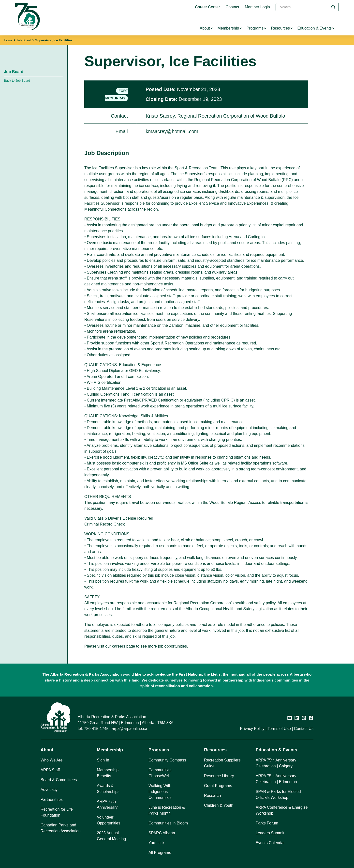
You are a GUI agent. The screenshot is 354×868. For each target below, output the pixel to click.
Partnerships (52, 799)
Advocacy (49, 790)
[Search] (307, 7)
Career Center (207, 7)
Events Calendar (270, 843)
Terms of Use (279, 729)
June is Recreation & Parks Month (167, 810)
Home (8, 40)
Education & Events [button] (276, 750)
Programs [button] (159, 750)
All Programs (160, 853)
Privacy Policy (252, 729)
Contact (232, 7)
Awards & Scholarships (108, 789)
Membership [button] (110, 750)
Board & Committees (59, 780)
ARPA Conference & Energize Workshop (282, 810)
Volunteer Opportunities (109, 820)
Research (212, 796)
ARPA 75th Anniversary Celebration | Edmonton (276, 779)
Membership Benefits (108, 773)
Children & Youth (219, 805)
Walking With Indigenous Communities (160, 792)
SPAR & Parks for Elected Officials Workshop (278, 795)
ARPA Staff (50, 770)
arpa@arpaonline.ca (130, 729)
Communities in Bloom (168, 823)
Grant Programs (218, 786)
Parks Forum (267, 823)
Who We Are (52, 760)
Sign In (103, 760)
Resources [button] (215, 750)
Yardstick (156, 843)
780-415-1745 (96, 729)
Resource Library (219, 776)
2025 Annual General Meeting (111, 836)
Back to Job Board (17, 81)
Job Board (24, 40)
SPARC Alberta (162, 833)
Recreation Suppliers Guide (222, 763)
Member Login (257, 7)
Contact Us (304, 729)
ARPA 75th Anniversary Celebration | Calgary (276, 763)
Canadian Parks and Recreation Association (61, 828)
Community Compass (167, 760)
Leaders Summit (270, 833)
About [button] (47, 750)
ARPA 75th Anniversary (107, 804)
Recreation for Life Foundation (57, 812)
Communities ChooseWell (160, 773)
